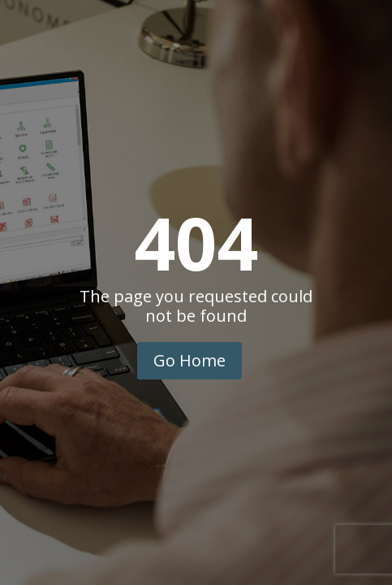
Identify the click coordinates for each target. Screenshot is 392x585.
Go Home (190, 360)
